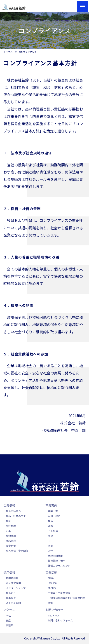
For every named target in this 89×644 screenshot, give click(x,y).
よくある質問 (13, 603)
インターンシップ (16, 588)
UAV (50, 551)
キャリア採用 (13, 583)
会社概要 (11, 526)
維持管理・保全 (57, 561)
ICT (50, 541)
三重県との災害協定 (59, 593)
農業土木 (53, 511)
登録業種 (11, 536)
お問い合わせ (54, 610)
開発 (50, 536)
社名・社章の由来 (16, 516)
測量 (50, 546)
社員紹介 (11, 593)
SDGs (51, 578)
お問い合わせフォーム (60, 620)
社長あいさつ (13, 511)
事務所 (10, 625)
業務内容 (11, 541)
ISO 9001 (53, 583)
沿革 (8, 531)
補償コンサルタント (59, 566)
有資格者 (11, 546)
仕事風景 (11, 598)
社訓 (8, 521)
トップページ (10, 52)
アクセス (9, 610)
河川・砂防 (54, 516)
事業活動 (51, 572)
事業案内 (51, 505)
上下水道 (53, 531)
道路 (50, 526)
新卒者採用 (12, 578)
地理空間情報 (55, 556)
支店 (8, 620)
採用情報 (9, 572)
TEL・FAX (53, 615)
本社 (8, 615)
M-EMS (52, 588)
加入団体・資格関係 (17, 551)
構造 (50, 521)
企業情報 (9, 505)
